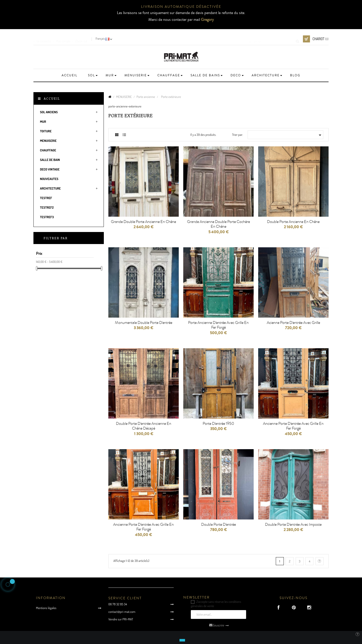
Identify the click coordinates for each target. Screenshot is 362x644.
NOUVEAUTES (49, 179)
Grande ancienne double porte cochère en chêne (218, 224)
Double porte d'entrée (218, 524)
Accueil (52, 98)
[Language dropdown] (104, 39)
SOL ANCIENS (49, 112)
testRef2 (47, 207)
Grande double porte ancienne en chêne (143, 222)
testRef (46, 198)
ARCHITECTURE (50, 188)
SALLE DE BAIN (50, 160)
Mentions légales (46, 608)
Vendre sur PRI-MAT (121, 619)
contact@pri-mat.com (122, 612)
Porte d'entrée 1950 (218, 424)
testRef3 (47, 217)
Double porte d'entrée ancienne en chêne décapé (144, 426)
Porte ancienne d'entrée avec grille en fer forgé (218, 325)
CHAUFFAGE (48, 150)
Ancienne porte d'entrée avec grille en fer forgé (293, 426)
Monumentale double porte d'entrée (144, 323)
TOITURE (46, 131)
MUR (43, 122)
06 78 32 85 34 (118, 604)
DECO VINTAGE (50, 169)
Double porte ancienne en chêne (293, 222)
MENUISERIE (48, 141)
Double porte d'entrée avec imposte (293, 524)
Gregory (207, 20)
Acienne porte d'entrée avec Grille (293, 323)
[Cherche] (272, 39)
